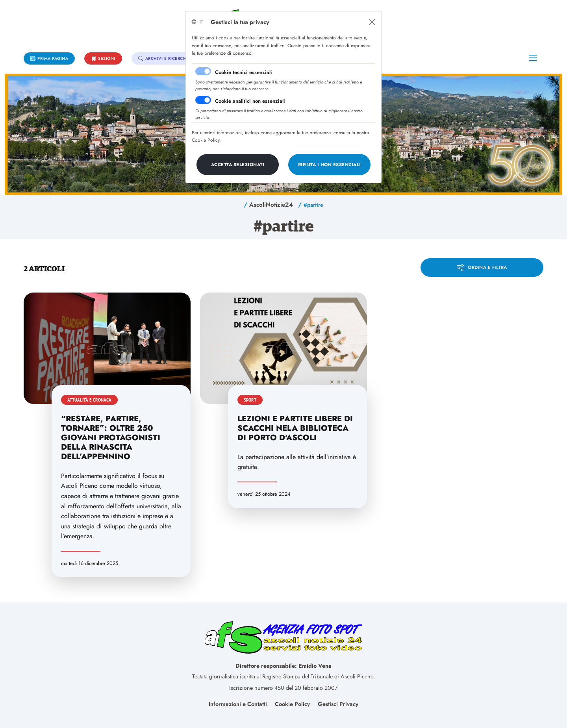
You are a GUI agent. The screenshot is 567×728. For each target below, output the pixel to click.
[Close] (372, 22)
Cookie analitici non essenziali (250, 101)
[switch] (203, 100)
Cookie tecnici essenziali (244, 72)
